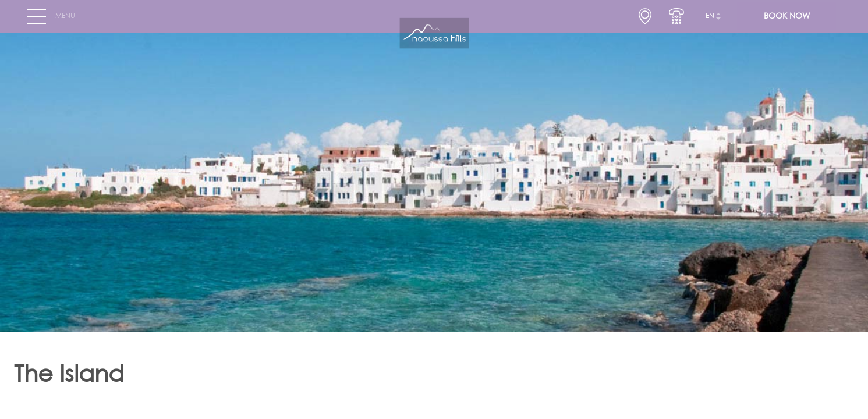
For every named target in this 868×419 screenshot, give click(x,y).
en (710, 21)
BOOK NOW (787, 21)
